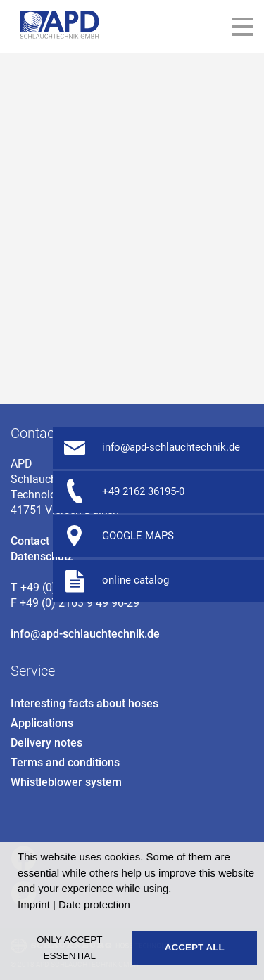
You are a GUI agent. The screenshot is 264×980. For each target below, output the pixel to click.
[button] (135, 906)
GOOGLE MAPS (138, 536)
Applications (42, 723)
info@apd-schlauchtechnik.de (85, 634)
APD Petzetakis (60, 25)
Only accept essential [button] (69, 948)
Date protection (94, 904)
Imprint (34, 904)
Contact (30, 541)
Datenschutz (42, 556)
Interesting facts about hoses (84, 703)
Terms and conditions (65, 762)
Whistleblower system (66, 782)
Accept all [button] (195, 947)
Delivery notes (46, 743)
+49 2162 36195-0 (143, 491)
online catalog (136, 580)
